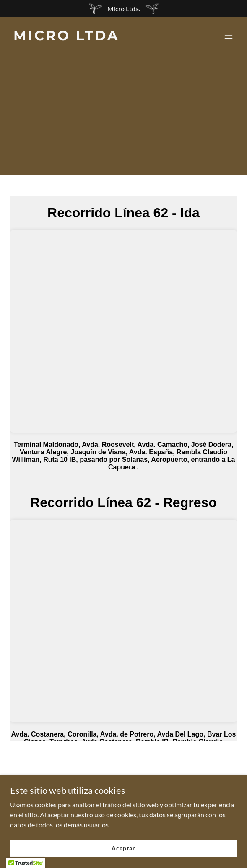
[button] (229, 36)
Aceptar (123, 848)
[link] (90, 37)
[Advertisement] (123, 117)
